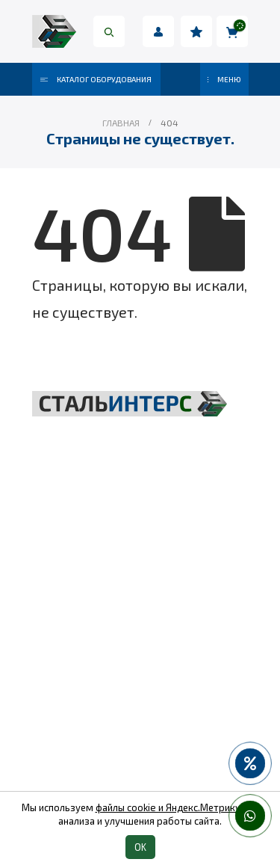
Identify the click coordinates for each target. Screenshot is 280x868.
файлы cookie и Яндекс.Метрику (168, 807)
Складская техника (140, 606)
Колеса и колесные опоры (140, 708)
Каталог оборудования (96, 79)
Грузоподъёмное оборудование (140, 581)
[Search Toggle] (109, 31)
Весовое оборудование (140, 657)
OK (140, 847)
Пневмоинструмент (140, 683)
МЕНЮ (224, 79)
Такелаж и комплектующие (140, 632)
